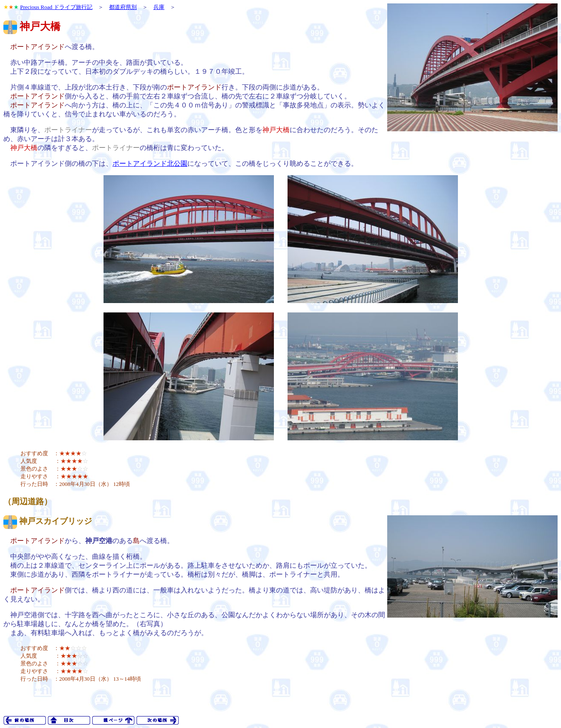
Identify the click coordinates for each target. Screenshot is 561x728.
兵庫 (159, 7)
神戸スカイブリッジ (56, 521)
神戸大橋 (40, 26)
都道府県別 (123, 7)
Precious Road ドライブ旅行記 (56, 7)
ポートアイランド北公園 (150, 163)
